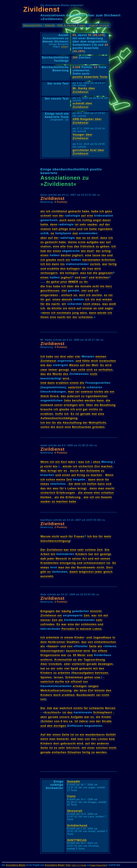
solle (82, 370)
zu (97, 246)
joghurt (78, 255)
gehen (89, 677)
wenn (72, 220)
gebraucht (68, 743)
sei (78, 392)
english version (99, 25)
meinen (101, 356)
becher (66, 255)
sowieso (87, 392)
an (95, 308)
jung (76, 313)
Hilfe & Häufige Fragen (72, 25)
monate (86, 286)
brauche (47, 409)
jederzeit (74, 396)
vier (78, 356)
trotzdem (55, 664)
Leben (72, 488)
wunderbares (95, 735)
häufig (66, 611)
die (84, 269)
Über (90, 405)
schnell (46, 216)
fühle (86, 361)
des (66, 374)
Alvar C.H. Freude (79, 865)
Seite (93, 646)
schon (51, 479)
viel (64, 291)
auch (63, 220)
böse (83, 690)
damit (74, 572)
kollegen (73, 269)
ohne (97, 462)
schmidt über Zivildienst (82, 105)
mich (72, 308)
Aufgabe (77, 717)
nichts (99, 392)
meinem (86, 629)
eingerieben (49, 295)
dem (77, 484)
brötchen (108, 260)
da (49, 308)
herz (109, 286)
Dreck (54, 396)
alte (63, 246)
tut (110, 295)
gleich (108, 572)
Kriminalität (63, 660)
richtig (87, 220)
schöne (90, 550)
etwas (96, 304)
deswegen (105, 664)
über (70, 286)
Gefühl (111, 735)
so (89, 238)
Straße (107, 721)
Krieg (81, 475)
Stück (45, 396)
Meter (82, 655)
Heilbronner (57, 642)
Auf (43, 735)
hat (89, 273)
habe (86, 211)
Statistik (50, 25)
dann (56, 264)
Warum (46, 536)
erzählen (62, 383)
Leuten (103, 739)
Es (102, 365)
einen (57, 251)
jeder (51, 559)
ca (69, 655)
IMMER (73, 282)
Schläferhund (77, 825)
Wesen (74, 365)
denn (54, 224)
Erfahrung (73, 497)
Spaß (75, 668)
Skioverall (75, 811)
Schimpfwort (103, 712)
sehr (83, 224)
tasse (97, 255)
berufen (78, 400)
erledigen (71, 405)
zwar (44, 370)
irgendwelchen (97, 396)
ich (48, 211)
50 (75, 655)
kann (100, 400)
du (48, 282)
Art (84, 559)
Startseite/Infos (33, 25)
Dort (109, 567)
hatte (44, 224)
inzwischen (108, 361)
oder (71, 356)
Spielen (46, 677)
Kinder (79, 637)
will (81, 405)
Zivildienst (41, 9)
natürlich (75, 387)
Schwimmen (74, 677)
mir (49, 251)
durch (75, 471)
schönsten (89, 624)
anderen (103, 743)
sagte (109, 308)
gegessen (106, 273)
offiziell (76, 682)
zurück (95, 264)
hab (43, 251)
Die (107, 550)
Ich (43, 356)
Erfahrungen (66, 493)
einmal (87, 308)
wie (83, 251)
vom (90, 655)
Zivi (97, 466)
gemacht (75, 211)
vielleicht (79, 664)
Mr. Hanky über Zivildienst (84, 90)
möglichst (86, 572)
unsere (65, 717)
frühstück (87, 246)
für (43, 304)
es (84, 238)
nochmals (64, 313)
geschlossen (50, 291)
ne (53, 233)
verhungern (49, 273)
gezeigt (105, 554)
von (55, 216)
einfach (67, 295)
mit (53, 554)
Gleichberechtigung (55, 541)
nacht (56, 304)
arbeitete (53, 637)
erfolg (106, 251)
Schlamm (93, 471)
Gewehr (107, 497)
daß (43, 559)
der (61, 216)
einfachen (59, 752)
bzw (112, 739)
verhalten (106, 370)
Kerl (64, 462)
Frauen (79, 536)
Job (49, 708)
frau (70, 246)
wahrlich (66, 708)
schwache (96, 708)
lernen (58, 677)
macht (110, 488)
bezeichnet (74, 651)
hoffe (59, 414)
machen (107, 466)
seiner (77, 559)
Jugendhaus (102, 637)
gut (48, 299)
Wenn (45, 462)
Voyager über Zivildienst (82, 136)
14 (76, 721)
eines (57, 299)
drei (63, 356)
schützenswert (94, 563)
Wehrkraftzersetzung (56, 690)
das (77, 246)
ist (77, 224)
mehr (108, 536)
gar (85, 409)
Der (43, 550)
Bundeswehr (86, 567)
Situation (74, 752)
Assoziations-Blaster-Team (58, 865)
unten (64, 47)
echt (96, 286)
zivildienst (59, 211)
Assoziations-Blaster (16, 865)
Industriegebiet (52, 651)
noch (61, 260)
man (74, 370)
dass (104, 238)
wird (98, 269)
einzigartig (68, 563)
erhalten (108, 493)
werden (90, 400)
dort (56, 743)
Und (43, 383)
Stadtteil (73, 642)
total (72, 229)
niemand (47, 405)
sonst (58, 405)
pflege (63, 229)
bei (71, 484)
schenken (86, 317)
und (80, 229)
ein (68, 260)
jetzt (64, 282)
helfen (92, 484)
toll (43, 699)
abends (67, 299)
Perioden (68, 629)
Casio (71, 796)
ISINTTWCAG (77, 840)
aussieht (47, 576)
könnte (100, 690)
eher (97, 493)
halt (55, 229)
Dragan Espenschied (98, 865)
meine (72, 242)
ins (63, 264)
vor (57, 356)
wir (64, 304)
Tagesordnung (94, 660)
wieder (107, 299)
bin (48, 264)
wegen (94, 686)
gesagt (64, 370)
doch (60, 427)
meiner (46, 620)
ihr (86, 282)
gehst (55, 282)
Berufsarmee (82, 427)
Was (44, 471)
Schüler (47, 721)
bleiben (46, 497)
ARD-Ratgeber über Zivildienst (87, 121)
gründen (99, 427)
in (84, 387)
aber (44, 238)
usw (97, 677)
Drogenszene (50, 655)
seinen (105, 559)
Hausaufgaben (83, 673)
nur (86, 682)
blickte (57, 308)
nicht (94, 374)
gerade (85, 414)
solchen (102, 748)
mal (75, 233)
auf (83, 216)
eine (90, 216)
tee (104, 255)
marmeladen (91, 260)
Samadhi (74, 782)
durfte (60, 682)
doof (95, 238)
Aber (44, 664)
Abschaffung (72, 423)
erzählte (53, 269)
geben (105, 246)
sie (93, 299)
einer (91, 748)
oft (96, 291)
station (46, 229)
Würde (57, 374)
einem (74, 383)
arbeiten (64, 673)
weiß (112, 304)
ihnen (45, 317)
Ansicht (96, 611)
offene (103, 651)
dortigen (60, 726)
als (43, 211)
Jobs (68, 400)
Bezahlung (108, 405)
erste (82, 242)
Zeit (69, 479)
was (83, 273)
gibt (43, 572)
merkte (97, 295)
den (63, 269)
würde (102, 313)
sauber (92, 224)
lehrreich (73, 748)
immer (53, 370)
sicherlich (86, 466)
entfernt (46, 660)
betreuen (102, 673)
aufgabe (93, 242)
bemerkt (63, 739)
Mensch (61, 559)
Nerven (110, 708)
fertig (112, 264)
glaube (51, 260)
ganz (109, 211)
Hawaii (53, 646)
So (114, 563)
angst (97, 220)
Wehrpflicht (97, 423)
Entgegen (48, 611)
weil (82, 295)
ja (42, 466)
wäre (83, 313)
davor (107, 220)
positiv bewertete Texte (90, 77)
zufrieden (48, 624)
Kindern (81, 554)
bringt (52, 471)
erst (79, 409)
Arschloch (52, 712)
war (79, 238)
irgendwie (105, 229)
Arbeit (45, 554)
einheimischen (105, 642)
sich (90, 370)
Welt (95, 365)
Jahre (83, 721)
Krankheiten (50, 563)
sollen (45, 427)
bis (66, 721)
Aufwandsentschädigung (59, 418)
